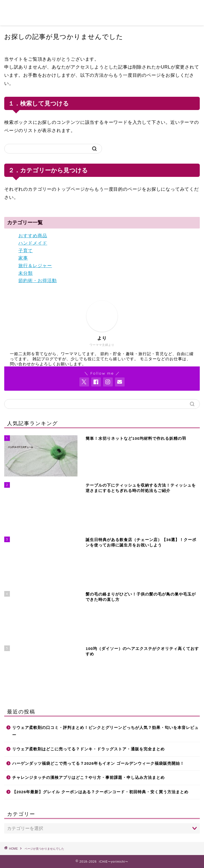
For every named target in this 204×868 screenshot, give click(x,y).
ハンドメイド (33, 243)
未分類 (26, 273)
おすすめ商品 (33, 236)
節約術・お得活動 (38, 281)
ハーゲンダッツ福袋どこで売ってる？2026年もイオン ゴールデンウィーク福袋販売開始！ (98, 763)
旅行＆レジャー (35, 266)
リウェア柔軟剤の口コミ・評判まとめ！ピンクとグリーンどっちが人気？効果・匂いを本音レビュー (105, 731)
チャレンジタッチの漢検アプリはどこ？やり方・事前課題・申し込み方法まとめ (88, 778)
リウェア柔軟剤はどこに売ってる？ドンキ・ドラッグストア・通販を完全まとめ (88, 749)
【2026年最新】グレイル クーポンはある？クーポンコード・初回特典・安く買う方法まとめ (100, 792)
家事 (23, 258)
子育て (26, 251)
